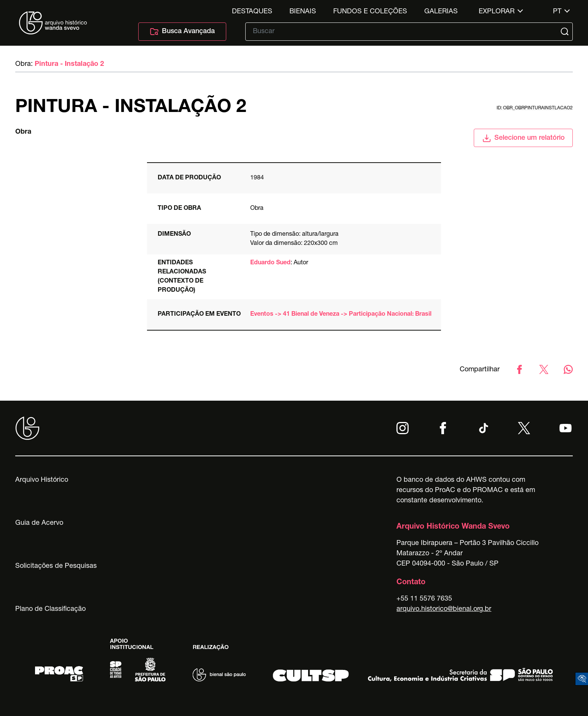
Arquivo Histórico (42, 480)
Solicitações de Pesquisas (56, 566)
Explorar (497, 12)
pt (557, 12)
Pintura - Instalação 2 (69, 64)
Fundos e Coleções (370, 12)
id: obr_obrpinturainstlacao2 (535, 108)
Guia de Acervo (39, 523)
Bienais (303, 12)
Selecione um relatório (523, 138)
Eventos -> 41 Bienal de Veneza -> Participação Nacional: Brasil (341, 315)
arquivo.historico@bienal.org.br (444, 609)
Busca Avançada (182, 32)
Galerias (441, 12)
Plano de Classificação (50, 609)
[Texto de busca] (404, 32)
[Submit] (566, 32)
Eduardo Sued (270, 263)
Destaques (252, 12)
